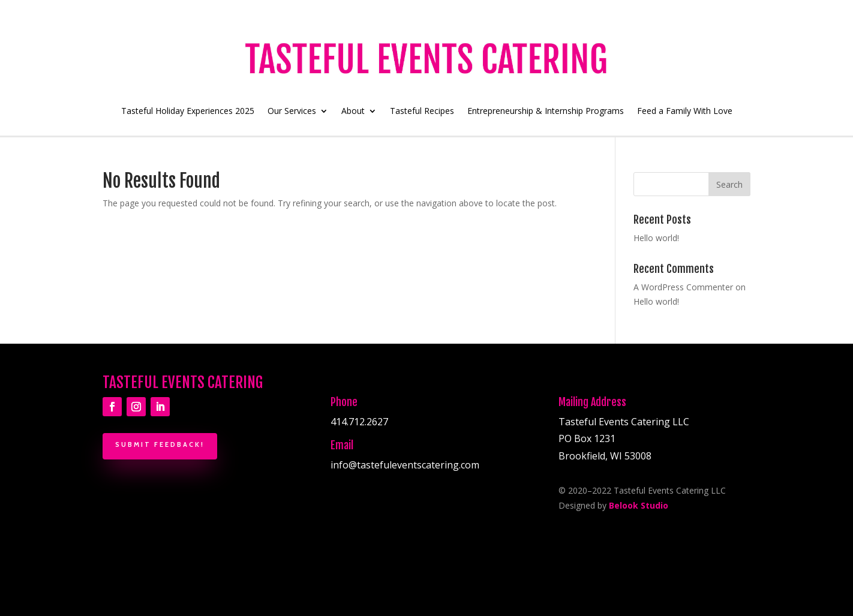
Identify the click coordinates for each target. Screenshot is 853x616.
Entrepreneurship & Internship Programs (546, 112)
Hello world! (656, 238)
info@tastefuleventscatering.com (405, 465)
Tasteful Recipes (422, 112)
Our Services (292, 112)
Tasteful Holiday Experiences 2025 (188, 112)
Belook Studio (639, 505)
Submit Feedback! (160, 444)
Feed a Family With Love (685, 112)
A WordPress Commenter (683, 287)
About (353, 112)
